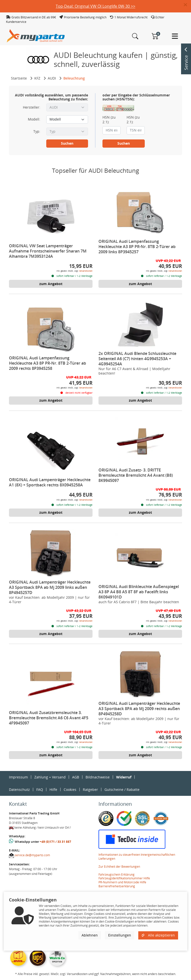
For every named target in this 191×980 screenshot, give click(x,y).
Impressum (18, 777)
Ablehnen (90, 935)
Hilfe (53, 789)
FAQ (40, 789)
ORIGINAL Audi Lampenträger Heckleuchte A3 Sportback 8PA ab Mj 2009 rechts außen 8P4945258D (139, 709)
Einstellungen (120, 935)
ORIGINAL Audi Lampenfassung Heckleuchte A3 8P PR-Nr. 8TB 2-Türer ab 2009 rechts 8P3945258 (48, 363)
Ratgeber (90, 789)
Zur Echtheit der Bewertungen (119, 867)
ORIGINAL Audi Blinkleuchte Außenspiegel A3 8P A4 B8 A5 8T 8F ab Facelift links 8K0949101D (139, 592)
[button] (187, 5)
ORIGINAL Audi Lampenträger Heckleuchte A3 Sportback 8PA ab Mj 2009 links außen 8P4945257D (50, 587)
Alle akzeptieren (158, 935)
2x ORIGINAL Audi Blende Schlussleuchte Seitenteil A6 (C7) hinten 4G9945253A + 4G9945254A (137, 359)
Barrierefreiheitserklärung (117, 886)
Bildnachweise (98, 777)
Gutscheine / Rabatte (122, 789)
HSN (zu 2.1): (109, 120)
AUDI (52, 78)
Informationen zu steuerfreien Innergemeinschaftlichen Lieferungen (137, 857)
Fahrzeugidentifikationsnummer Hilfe (124, 878)
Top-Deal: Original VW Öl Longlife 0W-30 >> (95, 6)
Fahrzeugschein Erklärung (117, 874)
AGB (76, 777)
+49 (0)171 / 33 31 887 (55, 842)
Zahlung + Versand (50, 777)
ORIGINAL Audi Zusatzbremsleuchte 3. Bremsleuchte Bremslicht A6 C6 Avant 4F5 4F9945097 (49, 718)
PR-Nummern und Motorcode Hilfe (122, 882)
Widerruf (124, 777)
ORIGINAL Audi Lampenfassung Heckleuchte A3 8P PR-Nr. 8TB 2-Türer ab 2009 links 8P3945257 (137, 247)
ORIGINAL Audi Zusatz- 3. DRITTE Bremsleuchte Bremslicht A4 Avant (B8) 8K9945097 (136, 475)
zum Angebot (51, 284)
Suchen (67, 143)
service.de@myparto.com (32, 855)
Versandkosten (86, 271)
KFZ (37, 78)
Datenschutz (19, 789)
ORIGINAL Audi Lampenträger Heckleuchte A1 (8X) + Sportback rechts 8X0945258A (50, 482)
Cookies (70, 789)
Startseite (19, 78)
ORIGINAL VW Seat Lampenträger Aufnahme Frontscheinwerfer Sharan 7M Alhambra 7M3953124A (48, 251)
